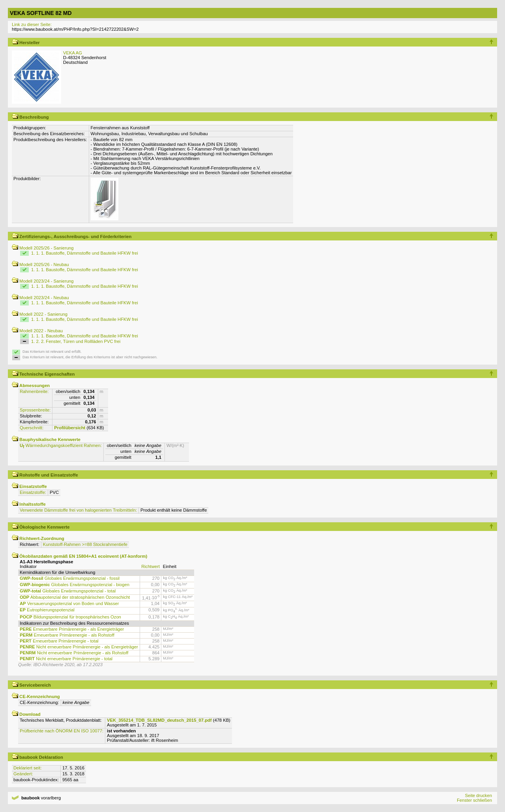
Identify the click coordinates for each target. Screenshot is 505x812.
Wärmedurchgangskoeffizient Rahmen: (61, 445)
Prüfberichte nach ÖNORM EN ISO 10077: (62, 731)
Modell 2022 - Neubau (37, 331)
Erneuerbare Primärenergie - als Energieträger (72, 629)
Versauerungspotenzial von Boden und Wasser (69, 603)
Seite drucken (478, 795)
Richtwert (151, 566)
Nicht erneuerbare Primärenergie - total (66, 659)
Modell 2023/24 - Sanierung (43, 281)
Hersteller (26, 43)
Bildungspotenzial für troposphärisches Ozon (70, 617)
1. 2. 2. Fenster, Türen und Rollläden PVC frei (76, 341)
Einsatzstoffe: (33, 492)
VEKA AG (73, 53)
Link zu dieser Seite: (32, 24)
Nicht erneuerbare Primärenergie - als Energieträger (79, 647)
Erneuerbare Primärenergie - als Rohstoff (67, 635)
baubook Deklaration (37, 757)
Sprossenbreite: (35, 410)
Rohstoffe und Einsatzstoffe (45, 475)
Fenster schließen (474, 800)
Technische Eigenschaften (43, 374)
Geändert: (23, 774)
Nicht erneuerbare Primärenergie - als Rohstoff (74, 653)
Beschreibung (30, 117)
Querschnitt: (32, 428)
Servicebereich (31, 685)
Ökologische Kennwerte (41, 527)
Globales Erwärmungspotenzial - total (68, 591)
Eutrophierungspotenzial (47, 610)
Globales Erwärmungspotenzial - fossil (70, 578)
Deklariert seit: (28, 768)
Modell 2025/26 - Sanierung (43, 248)
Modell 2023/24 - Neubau (40, 298)
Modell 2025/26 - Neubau (40, 264)
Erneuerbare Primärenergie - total (59, 641)
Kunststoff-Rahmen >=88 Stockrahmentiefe (85, 544)
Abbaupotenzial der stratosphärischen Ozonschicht (75, 597)
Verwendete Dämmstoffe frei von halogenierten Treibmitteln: (78, 510)
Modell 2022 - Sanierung (40, 314)
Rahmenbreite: (34, 391)
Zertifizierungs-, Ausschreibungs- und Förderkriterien (72, 237)
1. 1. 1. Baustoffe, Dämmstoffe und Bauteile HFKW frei (85, 253)
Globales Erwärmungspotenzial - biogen (75, 585)
